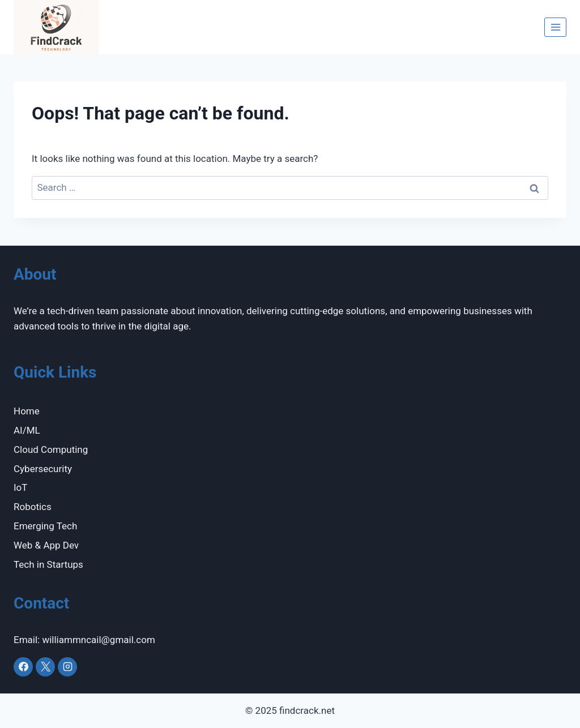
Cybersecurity (43, 469)
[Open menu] (555, 27)
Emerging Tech (45, 526)
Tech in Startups (48, 564)
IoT (20, 487)
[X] (45, 667)
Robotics (33, 507)
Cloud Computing (51, 449)
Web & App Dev (46, 545)
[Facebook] (23, 667)
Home (27, 411)
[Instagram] (67, 667)
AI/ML (27, 430)
